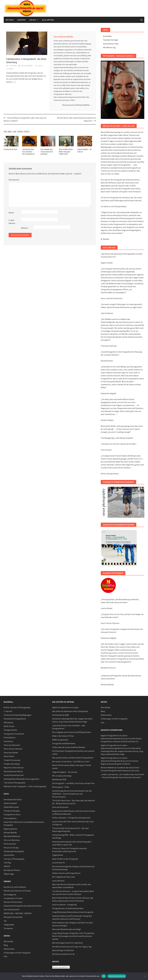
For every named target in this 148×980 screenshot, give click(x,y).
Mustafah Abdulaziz (12, 836)
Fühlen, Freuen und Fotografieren (66, 873)
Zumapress (8, 928)
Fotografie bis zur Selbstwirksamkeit (68, 908)
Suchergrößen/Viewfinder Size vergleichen (22, 779)
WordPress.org (109, 47)
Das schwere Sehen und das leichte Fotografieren (73, 758)
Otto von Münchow (12, 840)
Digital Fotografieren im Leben (65, 707)
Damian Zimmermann (13, 902)
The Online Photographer (15, 783)
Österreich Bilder (11, 753)
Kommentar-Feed (111, 44)
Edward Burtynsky (11, 807)
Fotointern (8, 741)
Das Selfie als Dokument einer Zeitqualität (70, 711)
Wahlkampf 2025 (59, 779)
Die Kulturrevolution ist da (63, 954)
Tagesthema (58, 855)
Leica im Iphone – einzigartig (64, 905)
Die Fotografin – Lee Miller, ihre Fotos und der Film (73, 783)
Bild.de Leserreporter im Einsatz (17, 891)
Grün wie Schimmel (60, 807)
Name (12, 213)
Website (24, 228)
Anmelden (107, 36)
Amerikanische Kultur (13, 799)
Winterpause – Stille (61, 787)
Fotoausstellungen (12, 811)
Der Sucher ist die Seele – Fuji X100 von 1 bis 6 (71, 761)
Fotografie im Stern (12, 814)
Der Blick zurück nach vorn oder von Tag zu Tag (72, 947)
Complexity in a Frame (13, 898)
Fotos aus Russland (12, 745)
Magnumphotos (10, 829)
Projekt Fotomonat (12, 760)
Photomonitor (10, 844)
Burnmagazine (10, 894)
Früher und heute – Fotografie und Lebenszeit (71, 818)
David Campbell (10, 803)
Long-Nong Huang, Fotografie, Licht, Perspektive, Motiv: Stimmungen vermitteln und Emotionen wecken (73, 936)
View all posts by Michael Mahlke (77, 105)
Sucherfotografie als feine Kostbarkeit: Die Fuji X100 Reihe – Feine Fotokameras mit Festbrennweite (72, 794)
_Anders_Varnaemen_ (110, 774)
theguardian (9, 925)
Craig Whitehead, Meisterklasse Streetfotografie (73, 912)
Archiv (33, 20)
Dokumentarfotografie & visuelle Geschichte (23, 906)
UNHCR (7, 866)
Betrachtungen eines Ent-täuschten (67, 943)
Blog (6, 945)
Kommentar (14, 180)
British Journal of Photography (17, 707)
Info (5, 956)
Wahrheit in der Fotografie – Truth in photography (25, 786)
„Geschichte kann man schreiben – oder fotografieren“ (28, 152)
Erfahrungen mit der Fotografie (17, 953)
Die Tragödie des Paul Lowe (64, 877)
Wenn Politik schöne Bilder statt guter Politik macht (66, 152)
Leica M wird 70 (58, 863)
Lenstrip (21, 20)
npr (5, 921)
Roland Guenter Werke (13, 771)
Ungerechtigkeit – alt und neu (65, 772)
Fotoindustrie (9, 737)
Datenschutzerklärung (117, 976)
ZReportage (9, 874)
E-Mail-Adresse (13, 222)
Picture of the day (11, 848)
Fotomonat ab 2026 (10, 149)
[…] (14, 82)
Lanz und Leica (58, 881)
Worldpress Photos (12, 870)
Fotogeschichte (10, 730)
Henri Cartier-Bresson (13, 749)
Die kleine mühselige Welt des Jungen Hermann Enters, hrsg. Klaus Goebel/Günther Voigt (122, 751)
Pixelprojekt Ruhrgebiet (14, 851)
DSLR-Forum (9, 726)
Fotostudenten (10, 818)
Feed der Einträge (111, 40)
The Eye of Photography (14, 859)
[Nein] (145, 976)
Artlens (10, 20)
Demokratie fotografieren (15, 719)
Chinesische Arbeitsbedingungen (18, 715)
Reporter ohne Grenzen (14, 768)
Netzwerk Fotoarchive (13, 917)
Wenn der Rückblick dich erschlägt (67, 929)
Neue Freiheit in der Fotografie (65, 859)
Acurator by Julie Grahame (15, 887)
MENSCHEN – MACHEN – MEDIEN (18, 913)
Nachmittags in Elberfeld (63, 950)
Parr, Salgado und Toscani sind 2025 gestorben (47, 152)
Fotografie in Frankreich (14, 734)
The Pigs (7, 863)
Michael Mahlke (27, 66)
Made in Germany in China (63, 736)
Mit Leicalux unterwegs (62, 776)
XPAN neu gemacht (60, 740)
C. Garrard (8, 711)
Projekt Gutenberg (12, 764)
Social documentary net (14, 775)
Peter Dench (9, 756)
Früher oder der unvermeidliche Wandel (69, 747)
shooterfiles (9, 855)
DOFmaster (9, 723)
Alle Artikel (48, 20)
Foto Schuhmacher (12, 909)
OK (104, 976)
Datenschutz (9, 949)
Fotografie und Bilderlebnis (64, 743)
